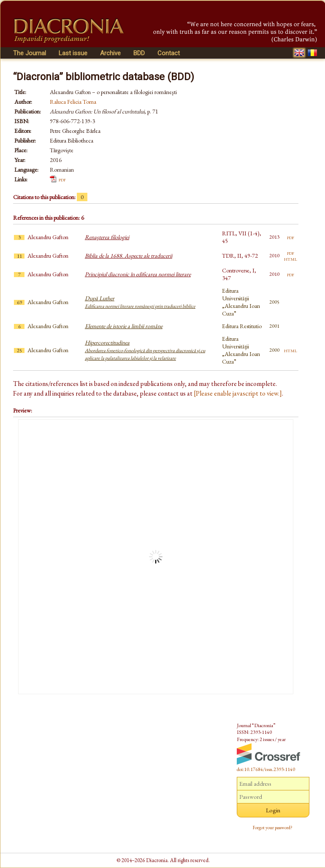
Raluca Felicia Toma (73, 102)
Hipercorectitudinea (145, 350)
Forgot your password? (273, 828)
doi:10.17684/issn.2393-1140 (266, 769)
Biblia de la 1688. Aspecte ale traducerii (129, 256)
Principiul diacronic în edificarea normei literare (138, 274)
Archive (110, 53)
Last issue (73, 53)
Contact (169, 53)
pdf (62, 179)
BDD (139, 53)
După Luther (140, 302)
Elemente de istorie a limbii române (124, 326)
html (291, 259)
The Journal (30, 53)
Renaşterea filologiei (107, 237)
